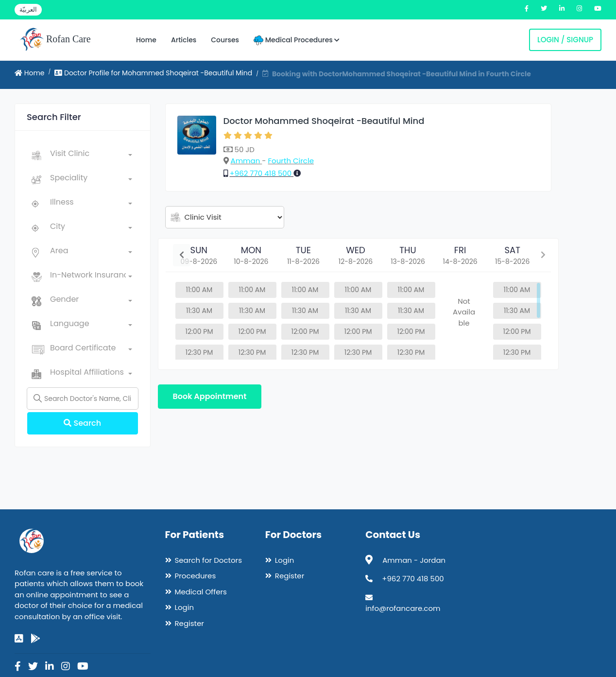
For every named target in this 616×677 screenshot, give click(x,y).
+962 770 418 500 (262, 173)
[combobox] (91, 156)
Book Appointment (210, 396)
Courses (225, 40)
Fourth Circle (291, 161)
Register (189, 623)
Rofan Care (55, 40)
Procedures (196, 576)
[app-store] (19, 639)
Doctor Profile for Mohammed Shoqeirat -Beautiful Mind (153, 73)
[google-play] (35, 639)
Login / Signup (565, 40)
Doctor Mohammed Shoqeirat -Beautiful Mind (324, 121)
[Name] (83, 399)
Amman (247, 161)
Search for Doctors (208, 560)
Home (146, 40)
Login (185, 607)
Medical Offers (201, 592)
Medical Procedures (297, 40)
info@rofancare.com (403, 608)
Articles (184, 40)
